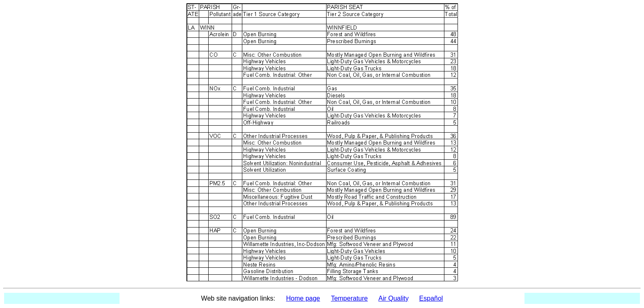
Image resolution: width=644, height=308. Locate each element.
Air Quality (393, 298)
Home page (303, 298)
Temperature (350, 298)
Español (431, 298)
